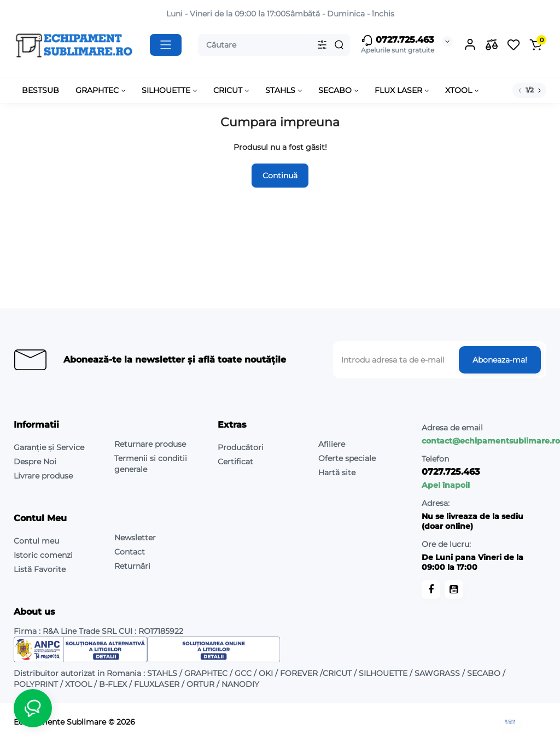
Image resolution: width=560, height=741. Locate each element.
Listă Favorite (40, 569)
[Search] (339, 45)
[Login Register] (470, 45)
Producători (241, 447)
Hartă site (337, 472)
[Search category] (322, 45)
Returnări (132, 566)
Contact (130, 552)
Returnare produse (150, 444)
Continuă (280, 176)
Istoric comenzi (43, 555)
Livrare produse (43, 476)
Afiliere (332, 444)
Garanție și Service (49, 447)
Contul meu (36, 541)
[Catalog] (166, 45)
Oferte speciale (347, 458)
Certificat (235, 462)
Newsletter (135, 538)
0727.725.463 (397, 40)
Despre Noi (35, 462)
